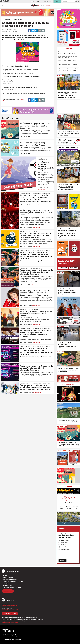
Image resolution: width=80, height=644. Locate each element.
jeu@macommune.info (9, 89)
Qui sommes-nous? (8, 577)
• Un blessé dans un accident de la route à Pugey (67, 65)
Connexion (74, 268)
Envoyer (62, 560)
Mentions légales (8, 585)
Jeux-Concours (17, 20)
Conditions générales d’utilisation (12, 587)
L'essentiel (68, 49)
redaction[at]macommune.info (9, 606)
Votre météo (68, 486)
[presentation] (58, 393)
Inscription (63, 268)
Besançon (23, 122)
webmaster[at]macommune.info (10, 623)
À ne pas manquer (68, 384)
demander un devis (10, 614)
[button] (76, 1)
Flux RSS (6, 583)
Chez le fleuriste (64, 542)
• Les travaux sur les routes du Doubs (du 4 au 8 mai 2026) (68, 57)
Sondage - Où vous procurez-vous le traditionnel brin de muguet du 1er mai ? (67, 536)
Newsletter (8, 591)
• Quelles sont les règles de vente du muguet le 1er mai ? (67, 61)
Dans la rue (63, 545)
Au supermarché (65, 540)
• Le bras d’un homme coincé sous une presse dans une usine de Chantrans (68, 70)
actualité (29, 193)
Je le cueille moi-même (66, 547)
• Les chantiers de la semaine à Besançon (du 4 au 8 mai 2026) (68, 53)
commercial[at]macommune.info (10, 610)
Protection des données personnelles (13, 581)
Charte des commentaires (10, 579)
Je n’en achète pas (65, 549)
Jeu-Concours (7, 20)
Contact (5, 575)
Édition (43, 5)
